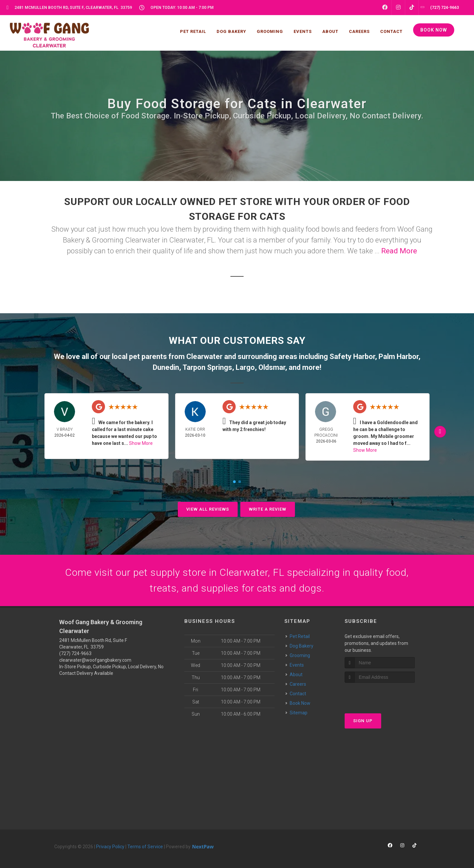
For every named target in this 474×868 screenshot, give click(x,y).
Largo (245, 367)
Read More (399, 251)
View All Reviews (208, 509)
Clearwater (204, 357)
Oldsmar (272, 367)
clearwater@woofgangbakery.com (95, 660)
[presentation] (380, 695)
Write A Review (268, 509)
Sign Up (363, 721)
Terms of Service (145, 847)
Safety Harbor (352, 357)
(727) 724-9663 (75, 653)
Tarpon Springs (207, 367)
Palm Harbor (398, 357)
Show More (141, 443)
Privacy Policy (110, 847)
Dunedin (166, 367)
